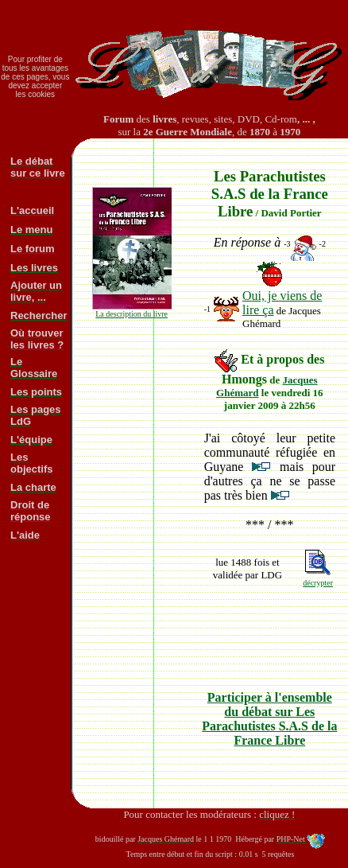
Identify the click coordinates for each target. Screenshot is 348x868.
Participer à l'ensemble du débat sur (269, 719)
